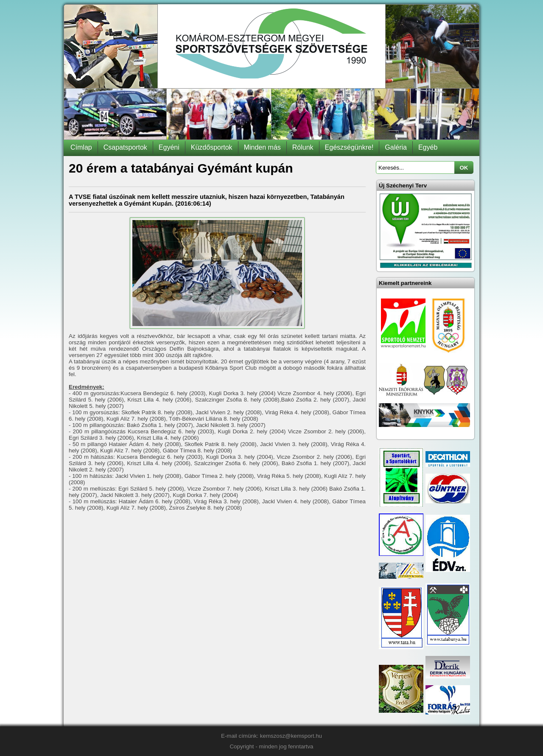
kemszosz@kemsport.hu (291, 736)
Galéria (396, 147)
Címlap (81, 147)
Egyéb (428, 147)
